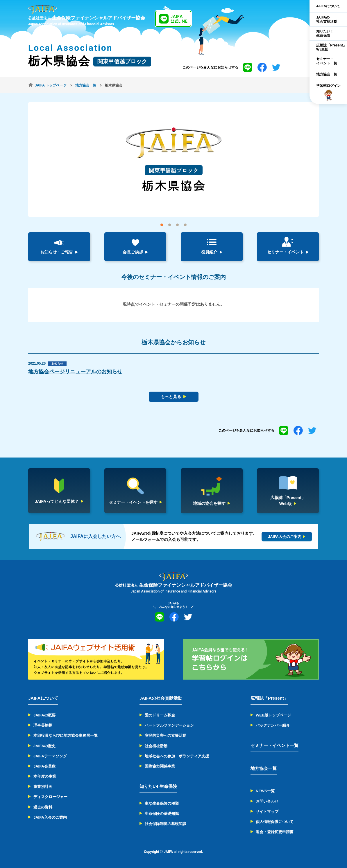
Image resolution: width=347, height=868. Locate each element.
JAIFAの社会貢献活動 (327, 19)
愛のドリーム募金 (160, 715)
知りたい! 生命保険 (158, 786)
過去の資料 (43, 807)
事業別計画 (43, 787)
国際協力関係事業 (160, 766)
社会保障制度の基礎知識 (166, 824)
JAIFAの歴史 (44, 746)
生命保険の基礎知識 (162, 814)
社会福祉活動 (156, 746)
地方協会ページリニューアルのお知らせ (75, 372)
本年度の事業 (45, 776)
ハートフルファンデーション (169, 725)
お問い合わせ (267, 801)
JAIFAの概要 (44, 715)
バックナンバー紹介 (273, 725)
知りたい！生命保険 (325, 33)
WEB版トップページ (273, 715)
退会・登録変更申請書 (275, 832)
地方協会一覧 (327, 74)
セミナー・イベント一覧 (327, 61)
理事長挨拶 (43, 725)
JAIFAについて (328, 6)
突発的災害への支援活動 (166, 735)
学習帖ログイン (328, 92)
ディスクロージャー (50, 797)
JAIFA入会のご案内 (50, 817)
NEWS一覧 (265, 791)
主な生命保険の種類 (162, 803)
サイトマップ (267, 812)
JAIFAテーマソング (50, 756)
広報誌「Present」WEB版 (331, 47)
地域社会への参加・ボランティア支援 (177, 756)
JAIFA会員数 (44, 766)
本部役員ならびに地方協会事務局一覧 (66, 735)
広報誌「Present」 (269, 698)
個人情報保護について (275, 822)
